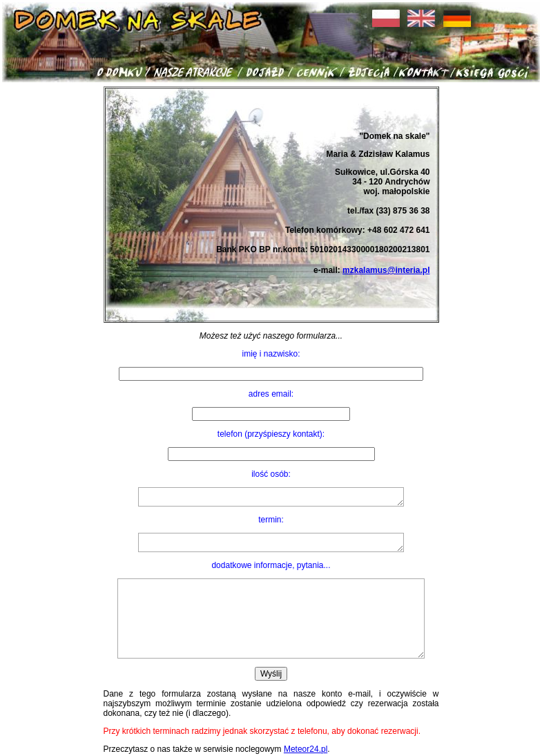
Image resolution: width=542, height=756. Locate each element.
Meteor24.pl (306, 749)
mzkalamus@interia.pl (386, 270)
